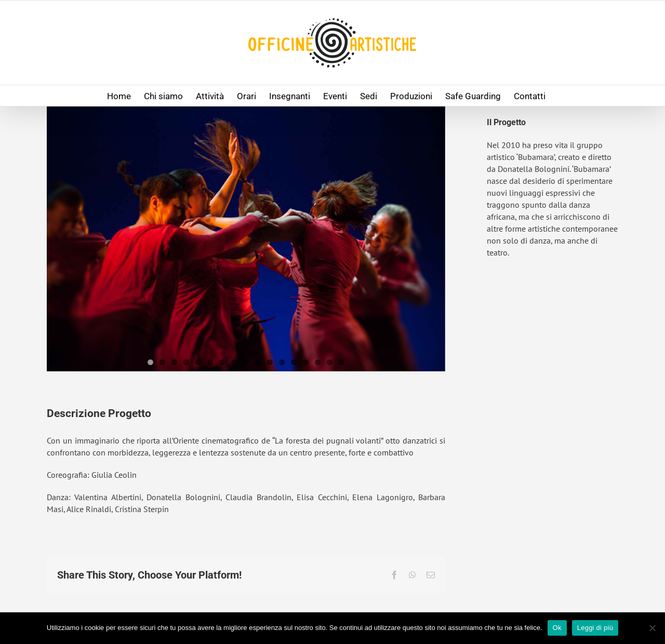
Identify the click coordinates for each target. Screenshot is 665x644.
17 (342, 362)
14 (306, 362)
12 (282, 362)
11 (270, 362)
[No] (652, 628)
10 (258, 362)
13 (294, 362)
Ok (557, 628)
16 (330, 362)
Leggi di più (595, 628)
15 (318, 362)
